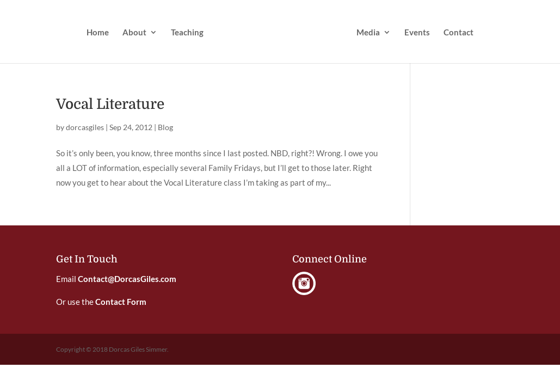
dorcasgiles (85, 127)
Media (368, 33)
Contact (459, 33)
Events (417, 33)
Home (98, 33)
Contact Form (121, 302)
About (134, 33)
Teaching (187, 33)
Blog (165, 127)
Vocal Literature (110, 104)
